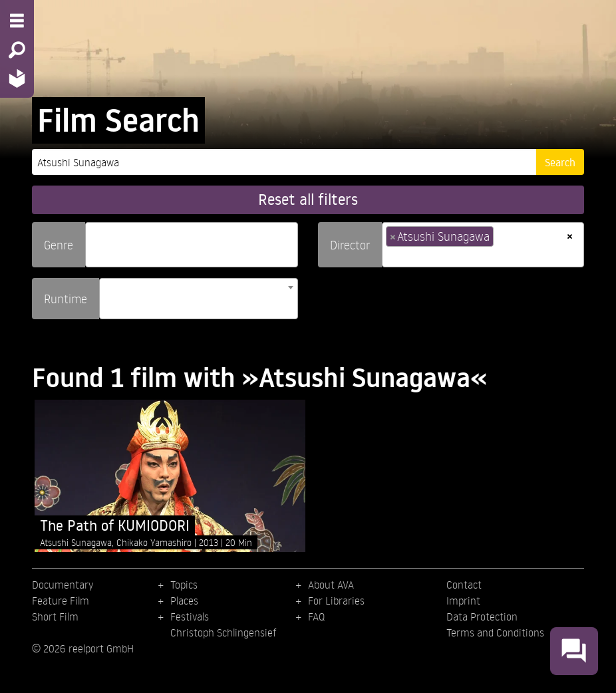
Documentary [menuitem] (63, 585)
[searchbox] (94, 239)
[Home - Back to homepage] (17, 78)
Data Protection (482, 617)
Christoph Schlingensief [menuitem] (224, 632)
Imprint (463, 601)
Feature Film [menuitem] (61, 601)
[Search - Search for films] (17, 50)
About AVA (331, 585)
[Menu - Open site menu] (17, 21)
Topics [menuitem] (184, 585)
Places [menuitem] (184, 601)
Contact (464, 585)
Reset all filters (308, 199)
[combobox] (192, 245)
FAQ (316, 617)
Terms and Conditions (495, 632)
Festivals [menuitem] (190, 617)
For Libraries (336, 601)
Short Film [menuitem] (55, 617)
